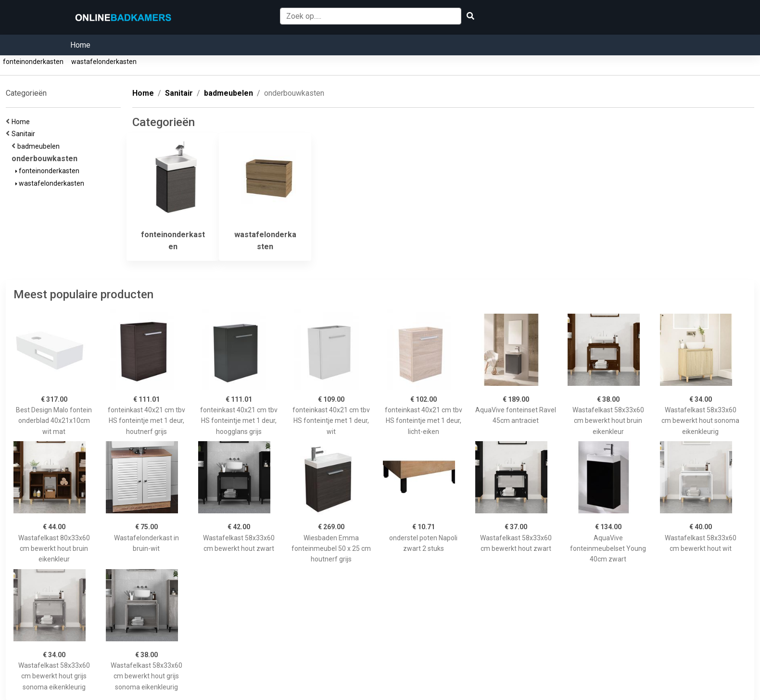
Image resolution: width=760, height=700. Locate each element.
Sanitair (25, 134)
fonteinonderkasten (33, 62)
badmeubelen (40, 146)
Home (80, 45)
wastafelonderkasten (104, 62)
